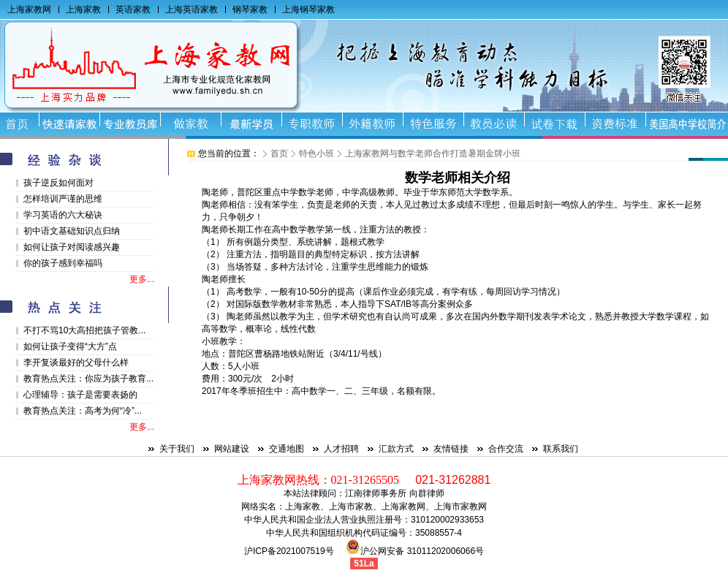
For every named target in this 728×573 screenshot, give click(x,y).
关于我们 (177, 449)
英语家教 (133, 10)
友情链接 (451, 449)
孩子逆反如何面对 (58, 183)
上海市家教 (351, 506)
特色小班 (316, 153)
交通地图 (287, 449)
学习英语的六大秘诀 (63, 215)
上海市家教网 (460, 506)
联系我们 (561, 449)
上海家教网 (29, 10)
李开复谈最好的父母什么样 (76, 363)
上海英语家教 (192, 10)
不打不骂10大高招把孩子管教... (84, 330)
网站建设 (232, 449)
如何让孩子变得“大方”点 (70, 346)
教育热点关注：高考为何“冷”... (83, 411)
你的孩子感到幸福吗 (63, 263)
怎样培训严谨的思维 (63, 199)
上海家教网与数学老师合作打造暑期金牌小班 (433, 153)
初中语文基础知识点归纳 (72, 231)
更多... (142, 279)
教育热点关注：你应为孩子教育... (88, 379)
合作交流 (506, 449)
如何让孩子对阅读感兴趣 (72, 247)
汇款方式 (396, 449)
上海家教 (83, 10)
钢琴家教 (250, 10)
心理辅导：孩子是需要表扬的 (80, 395)
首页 (279, 153)
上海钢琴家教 (308, 10)
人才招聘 (341, 449)
